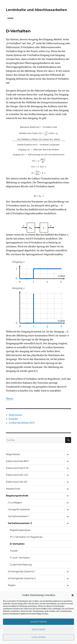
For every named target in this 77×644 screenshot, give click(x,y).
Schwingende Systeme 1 (22, 571)
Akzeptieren (39, 622)
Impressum (15, 415)
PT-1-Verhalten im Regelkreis (26, 537)
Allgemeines (13, 454)
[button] (73, 595)
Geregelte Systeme (19, 509)
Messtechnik (13, 489)
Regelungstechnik (17, 496)
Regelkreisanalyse (20, 530)
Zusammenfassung (21, 565)
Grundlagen (15, 503)
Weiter (10, 399)
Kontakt (13, 419)
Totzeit (14, 551)
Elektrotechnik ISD (17, 482)
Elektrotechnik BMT (17, 461)
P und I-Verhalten (20, 558)
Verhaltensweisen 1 (19, 516)
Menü (10, 18)
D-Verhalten (17, 544)
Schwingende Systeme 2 (22, 578)
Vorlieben (38, 637)
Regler (12, 585)
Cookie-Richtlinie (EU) (22, 423)
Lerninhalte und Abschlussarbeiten (36, 10)
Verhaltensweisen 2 (20, 523)
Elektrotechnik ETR (17, 468)
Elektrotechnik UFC (17, 475)
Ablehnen (38, 629)
